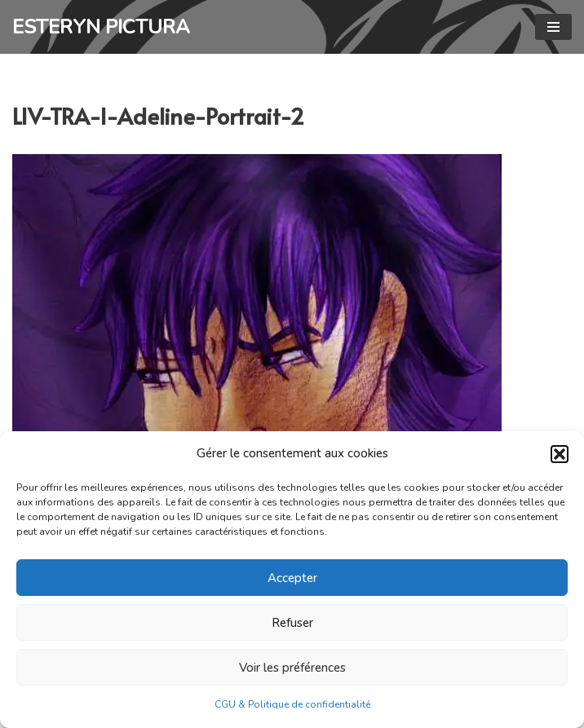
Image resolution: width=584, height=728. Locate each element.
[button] (560, 454)
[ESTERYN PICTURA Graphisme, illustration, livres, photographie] (101, 27)
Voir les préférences (292, 668)
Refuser (292, 623)
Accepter (292, 578)
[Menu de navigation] (553, 27)
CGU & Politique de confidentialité (292, 704)
